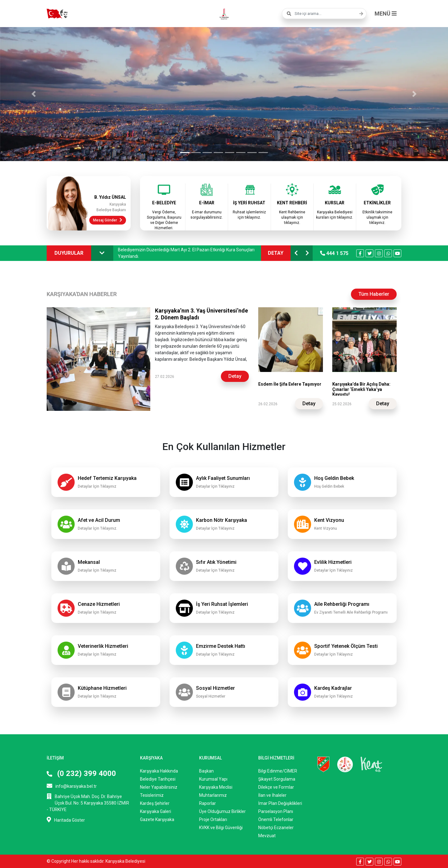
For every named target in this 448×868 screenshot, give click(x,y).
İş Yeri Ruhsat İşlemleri (222, 604)
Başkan (206, 771)
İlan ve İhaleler (272, 795)
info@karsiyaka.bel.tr (72, 786)
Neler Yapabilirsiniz (159, 787)
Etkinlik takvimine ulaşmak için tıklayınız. (377, 217)
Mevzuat (267, 836)
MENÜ (386, 14)
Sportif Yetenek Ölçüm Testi (346, 646)
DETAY (276, 253)
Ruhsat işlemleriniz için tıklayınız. (249, 215)
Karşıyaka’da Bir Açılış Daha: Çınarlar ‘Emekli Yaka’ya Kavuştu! (361, 389)
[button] (34, 94)
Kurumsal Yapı (213, 779)
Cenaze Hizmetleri (99, 604)
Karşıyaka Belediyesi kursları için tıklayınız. (335, 215)
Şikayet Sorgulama (277, 779)
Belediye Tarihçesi (158, 779)
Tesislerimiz (152, 795)
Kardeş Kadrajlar (333, 688)
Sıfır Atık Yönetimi (216, 562)
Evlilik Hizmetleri (333, 562)
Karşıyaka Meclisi (216, 787)
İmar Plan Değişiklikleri (280, 803)
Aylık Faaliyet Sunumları (223, 478)
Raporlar (208, 803)
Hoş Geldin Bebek (334, 478)
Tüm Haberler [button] (374, 294)
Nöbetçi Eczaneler (276, 828)
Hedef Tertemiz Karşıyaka (107, 478)
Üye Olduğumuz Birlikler (222, 811)
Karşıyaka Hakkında (159, 771)
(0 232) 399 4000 (81, 773)
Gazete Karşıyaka (157, 819)
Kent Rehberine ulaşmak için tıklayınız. (292, 217)
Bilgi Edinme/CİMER (278, 771)
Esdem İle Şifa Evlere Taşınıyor (290, 384)
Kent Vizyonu (329, 520)
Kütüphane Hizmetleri (102, 688)
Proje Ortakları (213, 819)
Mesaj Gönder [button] (108, 220)
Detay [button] (235, 376)
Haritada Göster (66, 820)
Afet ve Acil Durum (99, 520)
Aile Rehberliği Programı (342, 604)
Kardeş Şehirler (155, 803)
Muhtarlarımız (213, 795)
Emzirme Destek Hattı (221, 646)
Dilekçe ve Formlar (276, 787)
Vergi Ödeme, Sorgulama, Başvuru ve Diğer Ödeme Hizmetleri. (164, 220)
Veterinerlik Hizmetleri (103, 646)
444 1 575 (334, 253)
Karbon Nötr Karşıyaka (222, 520)
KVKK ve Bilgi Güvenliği (221, 828)
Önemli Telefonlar (276, 819)
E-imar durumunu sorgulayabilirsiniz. (207, 215)
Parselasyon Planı (276, 811)
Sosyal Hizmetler (215, 688)
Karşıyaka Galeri (156, 811)
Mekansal (89, 562)
